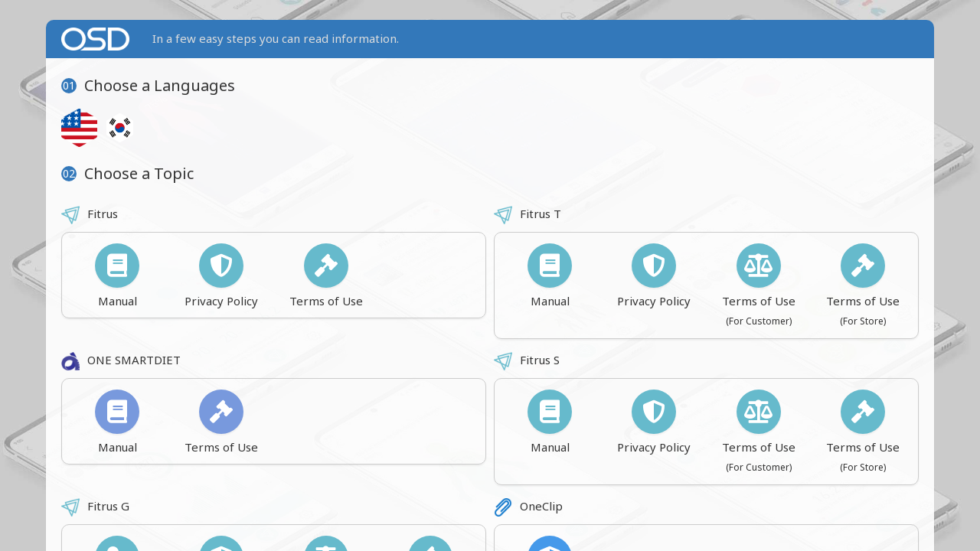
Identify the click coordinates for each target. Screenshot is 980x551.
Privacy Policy (221, 276)
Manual (117, 276)
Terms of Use (326, 276)
